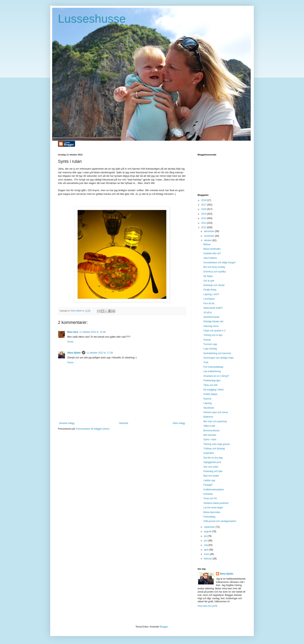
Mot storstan (210, 435)
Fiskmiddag (209, 517)
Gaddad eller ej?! (212, 253)
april (206, 550)
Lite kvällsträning (212, 371)
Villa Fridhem (210, 258)
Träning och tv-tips (213, 335)
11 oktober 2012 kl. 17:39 (100, 353)
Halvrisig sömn (211, 326)
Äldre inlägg (179, 423)
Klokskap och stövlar (214, 285)
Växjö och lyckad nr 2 (214, 331)
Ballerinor (208, 417)
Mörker (207, 244)
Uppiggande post (212, 462)
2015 (204, 214)
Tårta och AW (210, 385)
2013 (204, 223)
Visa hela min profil (207, 606)
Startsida (123, 423)
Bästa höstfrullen (212, 249)
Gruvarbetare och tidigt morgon (219, 263)
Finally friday (210, 290)
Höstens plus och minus (216, 412)
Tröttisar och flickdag (214, 449)
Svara (70, 342)
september (210, 527)
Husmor (207, 399)
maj (206, 545)
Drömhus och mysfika (215, 272)
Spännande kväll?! (213, 308)
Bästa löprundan (212, 512)
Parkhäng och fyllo (213, 471)
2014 (204, 218)
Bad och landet (211, 476)
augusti (208, 531)
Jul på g (207, 312)
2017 (204, 205)
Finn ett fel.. (209, 303)
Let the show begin (213, 508)
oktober (208, 240)
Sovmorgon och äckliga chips (218, 358)
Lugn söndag (210, 349)
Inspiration (209, 453)
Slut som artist (211, 467)
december (209, 231)
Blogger (164, 627)
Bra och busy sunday (214, 267)
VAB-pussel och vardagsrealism (220, 521)
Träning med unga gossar (217, 444)
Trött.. (206, 362)
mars (207, 554)
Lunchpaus (209, 299)
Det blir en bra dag (213, 458)
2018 (204, 200)
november (209, 236)
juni (206, 541)
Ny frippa (208, 276)
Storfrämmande (211, 317)
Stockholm (209, 408)
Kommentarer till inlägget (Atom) (93, 429)
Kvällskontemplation (214, 490)
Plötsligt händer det (213, 322)
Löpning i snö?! (211, 294)
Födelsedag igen (212, 381)
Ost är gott (209, 281)
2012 (204, 227)
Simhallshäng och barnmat (217, 353)
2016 (204, 209)
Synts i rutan (210, 439)
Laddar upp (209, 480)
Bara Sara (73, 332)
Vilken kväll (209, 426)
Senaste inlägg (67, 423)
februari (208, 559)
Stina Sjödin (74, 353)
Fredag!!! (208, 485)
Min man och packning (215, 421)
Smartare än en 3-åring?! (216, 376)
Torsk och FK (210, 498)
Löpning (208, 403)
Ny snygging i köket (213, 390)
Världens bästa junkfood (216, 503)
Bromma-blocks (211, 431)
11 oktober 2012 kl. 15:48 (92, 332)
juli (206, 536)
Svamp (207, 340)
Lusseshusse (92, 19)
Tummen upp (210, 344)
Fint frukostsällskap (213, 367)
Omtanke (208, 494)
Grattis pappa (210, 394)
